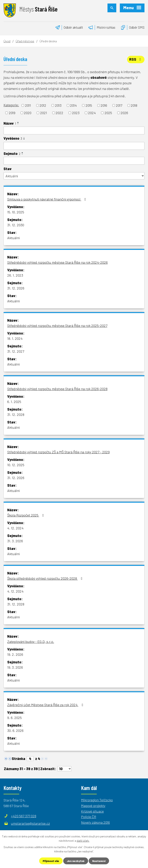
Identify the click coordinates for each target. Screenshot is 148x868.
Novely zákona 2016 (95, 822)
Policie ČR (89, 817)
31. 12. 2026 (16, 288)
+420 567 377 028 (24, 816)
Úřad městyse (25, 41)
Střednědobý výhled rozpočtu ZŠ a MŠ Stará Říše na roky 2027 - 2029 (58, 452)
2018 (134, 105)
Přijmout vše (51, 861)
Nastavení (99, 861)
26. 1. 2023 (15, 275)
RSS (136, 59)
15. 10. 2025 (16, 212)
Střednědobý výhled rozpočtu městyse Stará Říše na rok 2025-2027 (57, 326)
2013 (58, 105)
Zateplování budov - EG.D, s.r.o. (31, 642)
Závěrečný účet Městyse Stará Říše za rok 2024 (46, 705)
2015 (89, 105)
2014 (73, 105)
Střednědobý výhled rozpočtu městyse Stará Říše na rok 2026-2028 (57, 389)
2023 (76, 113)
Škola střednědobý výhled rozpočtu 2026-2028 (46, 578)
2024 (92, 113)
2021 (44, 113)
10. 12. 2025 (16, 465)
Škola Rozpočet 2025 (26, 515)
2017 (119, 105)
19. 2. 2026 (15, 654)
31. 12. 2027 (16, 351)
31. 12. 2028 (16, 414)
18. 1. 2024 (15, 338)
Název (10, 123)
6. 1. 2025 (14, 402)
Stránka (18, 759)
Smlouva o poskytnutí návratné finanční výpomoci (47, 199)
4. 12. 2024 (15, 528)
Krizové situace (92, 811)
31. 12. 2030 (16, 225)
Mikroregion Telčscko (97, 800)
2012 (43, 105)
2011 (28, 105)
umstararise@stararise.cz (30, 823)
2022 (59, 113)
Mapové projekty (93, 806)
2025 (108, 113)
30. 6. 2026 (15, 730)
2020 (28, 113)
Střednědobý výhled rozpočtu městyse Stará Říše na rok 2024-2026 (57, 262)
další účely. (83, 841)
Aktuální (13, 238)
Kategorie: (11, 105)
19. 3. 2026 (15, 667)
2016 (104, 105)
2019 (12, 113)
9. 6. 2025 (14, 718)
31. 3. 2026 (15, 541)
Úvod (7, 41)
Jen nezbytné (76, 861)
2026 (124, 113)
